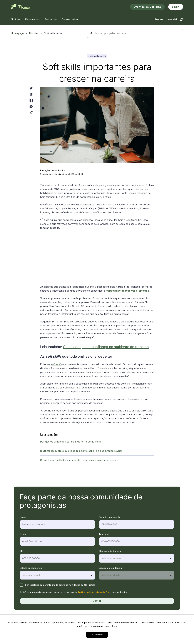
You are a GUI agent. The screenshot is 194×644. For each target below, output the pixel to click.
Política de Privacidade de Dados (95, 592)
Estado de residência (31, 568)
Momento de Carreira (110, 551)
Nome (23, 517)
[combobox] (102, 558)
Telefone (104, 534)
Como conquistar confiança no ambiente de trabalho (106, 347)
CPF (22, 551)
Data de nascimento (110, 517)
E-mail (23, 534)
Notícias (34, 33)
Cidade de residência (110, 568)
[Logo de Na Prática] (21, 7)
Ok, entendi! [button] (97, 635)
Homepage (17, 33)
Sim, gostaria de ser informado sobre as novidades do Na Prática (58, 585)
